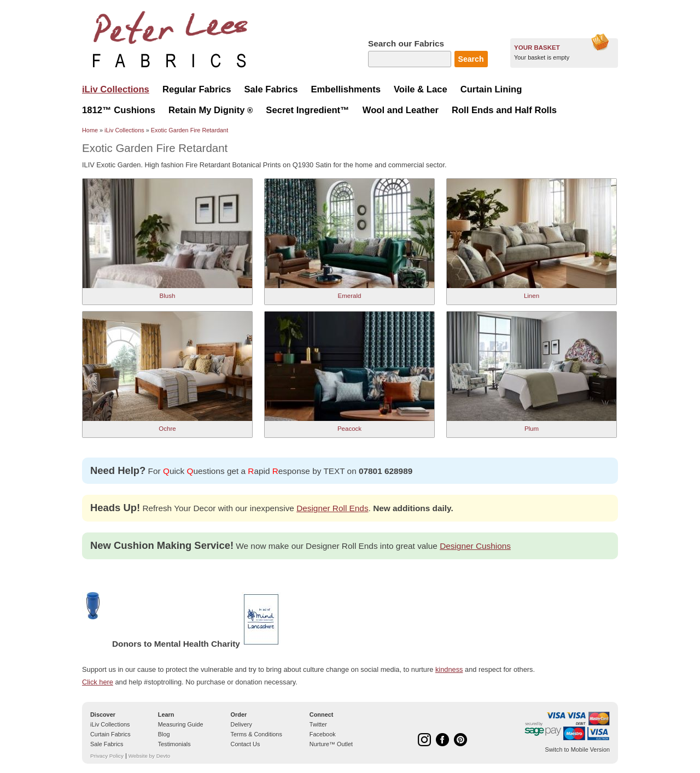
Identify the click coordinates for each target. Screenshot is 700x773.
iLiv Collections (124, 130)
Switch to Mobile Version (577, 749)
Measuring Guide (181, 724)
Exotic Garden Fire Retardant (189, 130)
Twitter (318, 724)
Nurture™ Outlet (331, 744)
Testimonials (174, 744)
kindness (449, 669)
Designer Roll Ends (332, 508)
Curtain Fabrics (110, 734)
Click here (98, 682)
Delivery (241, 724)
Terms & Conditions (256, 734)
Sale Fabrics (107, 744)
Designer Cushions (475, 546)
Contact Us (246, 744)
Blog (164, 734)
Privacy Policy (107, 756)
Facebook (323, 734)
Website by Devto (149, 756)
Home (90, 130)
